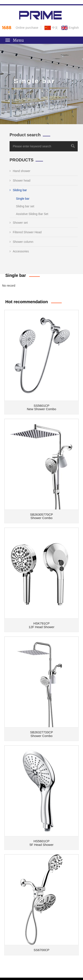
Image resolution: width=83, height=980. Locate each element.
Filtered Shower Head (26, 232)
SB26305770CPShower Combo (41, 516)
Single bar (23, 199)
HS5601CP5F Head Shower (42, 843)
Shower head (20, 181)
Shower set (19, 223)
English (70, 28)
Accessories (19, 251)
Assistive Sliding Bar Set (32, 214)
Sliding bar (18, 190)
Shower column (21, 242)
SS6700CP (41, 950)
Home (18, 89)
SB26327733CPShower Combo (41, 734)
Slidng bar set (25, 206)
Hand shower (20, 171)
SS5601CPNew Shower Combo (41, 407)
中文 (51, 28)
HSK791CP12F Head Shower (42, 625)
